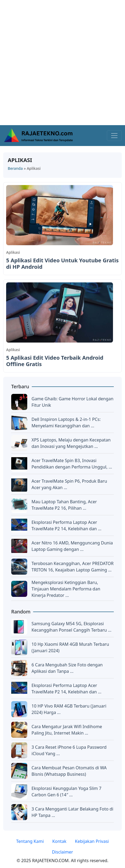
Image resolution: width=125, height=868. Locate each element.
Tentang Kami (30, 841)
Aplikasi (13, 252)
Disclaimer (63, 852)
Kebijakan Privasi (92, 841)
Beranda (15, 168)
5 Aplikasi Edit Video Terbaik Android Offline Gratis (55, 361)
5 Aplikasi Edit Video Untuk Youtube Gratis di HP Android (62, 264)
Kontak (59, 841)
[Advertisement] (62, 63)
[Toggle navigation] (114, 136)
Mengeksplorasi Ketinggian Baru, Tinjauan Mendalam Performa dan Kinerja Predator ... (66, 589)
